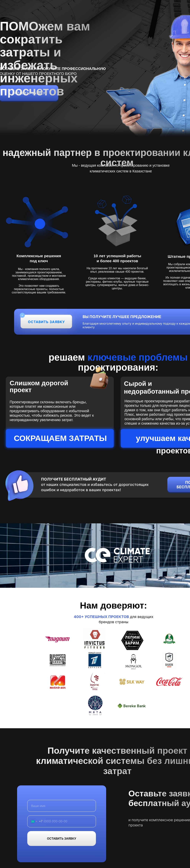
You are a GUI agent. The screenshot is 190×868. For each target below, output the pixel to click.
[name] (62, 806)
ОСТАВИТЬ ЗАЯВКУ (62, 838)
